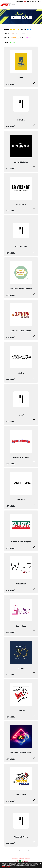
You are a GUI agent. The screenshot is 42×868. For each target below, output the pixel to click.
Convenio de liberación (27, 859)
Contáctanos (20, 2)
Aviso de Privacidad (21, 859)
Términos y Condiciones (15, 859)
